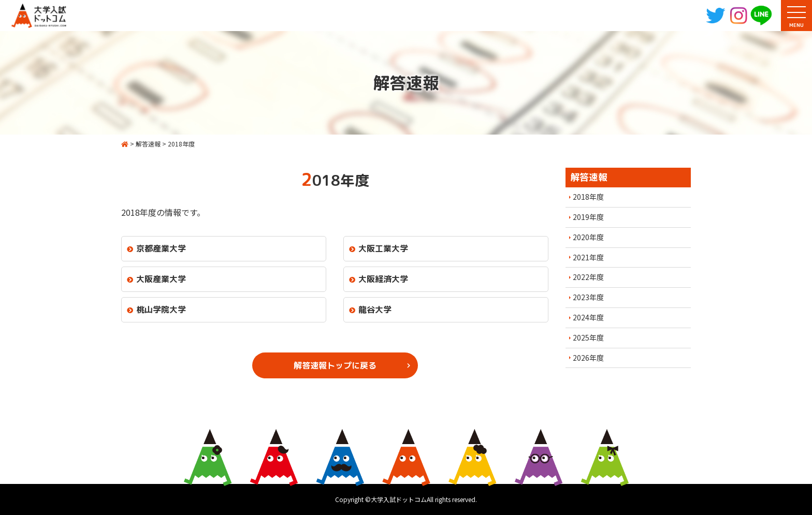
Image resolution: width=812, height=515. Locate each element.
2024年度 (588, 317)
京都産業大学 (161, 248)
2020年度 (588, 237)
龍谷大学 (375, 310)
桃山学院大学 (161, 310)
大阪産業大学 (161, 279)
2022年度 (588, 277)
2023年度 (588, 297)
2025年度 (588, 337)
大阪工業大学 (383, 248)
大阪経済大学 (383, 279)
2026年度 (588, 358)
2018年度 (588, 197)
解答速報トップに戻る (335, 365)
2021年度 (588, 257)
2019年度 (588, 217)
